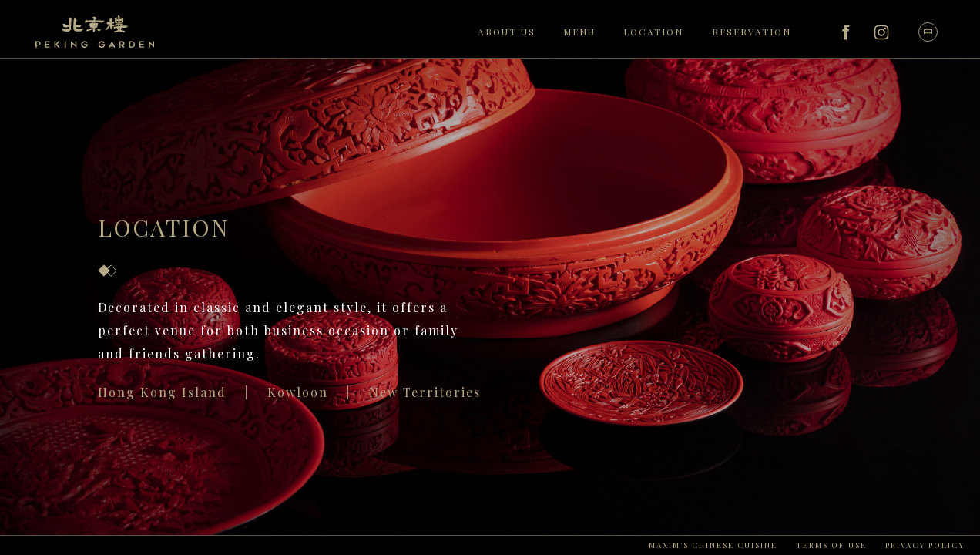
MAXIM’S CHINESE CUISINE (713, 545)
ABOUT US (507, 32)
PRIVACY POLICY (925, 545)
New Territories (425, 392)
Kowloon (298, 392)
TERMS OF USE (831, 545)
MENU (579, 32)
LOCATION (653, 32)
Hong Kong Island (162, 392)
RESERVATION (752, 32)
